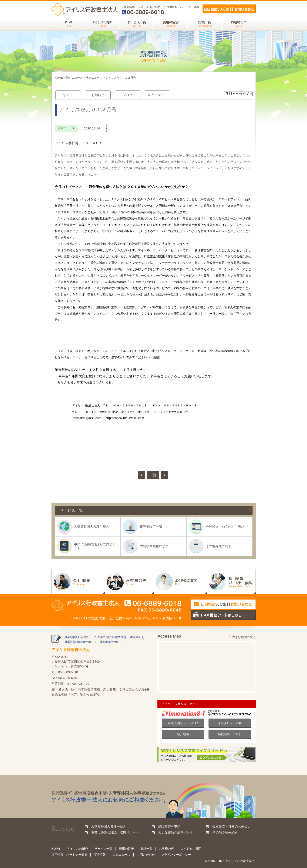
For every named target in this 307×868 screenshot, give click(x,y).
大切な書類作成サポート (157, 546)
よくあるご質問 (151, 7)
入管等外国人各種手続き (92, 527)
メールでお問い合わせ (229, 9)
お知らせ (98, 95)
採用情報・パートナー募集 (183, 7)
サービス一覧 (103, 849)
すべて (68, 95)
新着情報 (129, 7)
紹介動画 (183, 734)
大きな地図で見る (244, 637)
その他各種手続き (218, 546)
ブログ (128, 95)
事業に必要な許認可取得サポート (95, 546)
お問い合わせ (146, 855)
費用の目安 (126, 849)
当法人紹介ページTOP (183, 723)
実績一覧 (146, 849)
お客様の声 (166, 849)
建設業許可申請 (151, 527)
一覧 (153, 475)
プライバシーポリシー (176, 855)
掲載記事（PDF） (230, 734)
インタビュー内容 (230, 723)
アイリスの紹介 (77, 849)
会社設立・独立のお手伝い (225, 527)
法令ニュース (74, 78)
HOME (59, 78)
